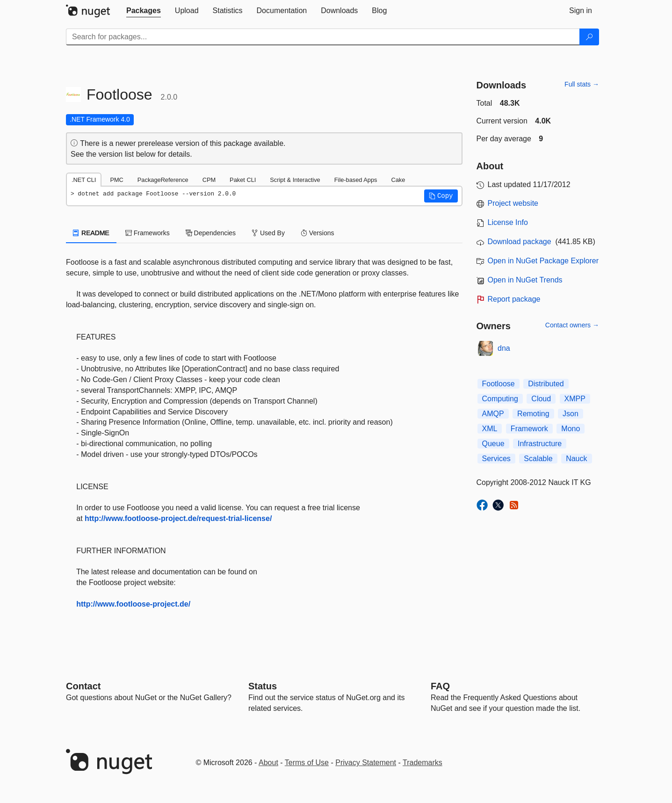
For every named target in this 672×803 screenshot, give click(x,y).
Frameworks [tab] (148, 233)
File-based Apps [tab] (356, 180)
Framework (529, 429)
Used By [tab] (268, 233)
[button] (441, 196)
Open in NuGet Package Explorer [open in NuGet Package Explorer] (543, 261)
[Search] (589, 37)
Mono (571, 429)
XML (490, 429)
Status (263, 686)
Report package (514, 299)
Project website (513, 203)
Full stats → (582, 84)
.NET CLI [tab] (84, 180)
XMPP (575, 399)
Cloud (541, 399)
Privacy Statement (366, 763)
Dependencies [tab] (211, 233)
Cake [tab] (398, 180)
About (268, 763)
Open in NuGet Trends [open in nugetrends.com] (525, 280)
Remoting (533, 414)
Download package (520, 242)
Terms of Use (307, 763)
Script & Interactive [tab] (295, 180)
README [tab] (91, 233)
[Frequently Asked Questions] (440, 686)
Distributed (546, 384)
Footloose (499, 384)
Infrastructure (540, 444)
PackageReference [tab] (163, 180)
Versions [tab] (318, 233)
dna (504, 348)
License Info (508, 222)
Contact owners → (572, 325)
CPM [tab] (209, 180)
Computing (500, 399)
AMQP (493, 414)
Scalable (538, 459)
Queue (493, 444)
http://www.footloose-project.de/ (133, 604)
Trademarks (423, 763)
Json (571, 414)
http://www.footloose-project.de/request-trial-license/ (178, 518)
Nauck (576, 459)
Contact (83, 686)
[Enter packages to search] (323, 37)
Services (496, 459)
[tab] (144, 11)
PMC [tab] (116, 180)
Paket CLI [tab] (243, 180)
